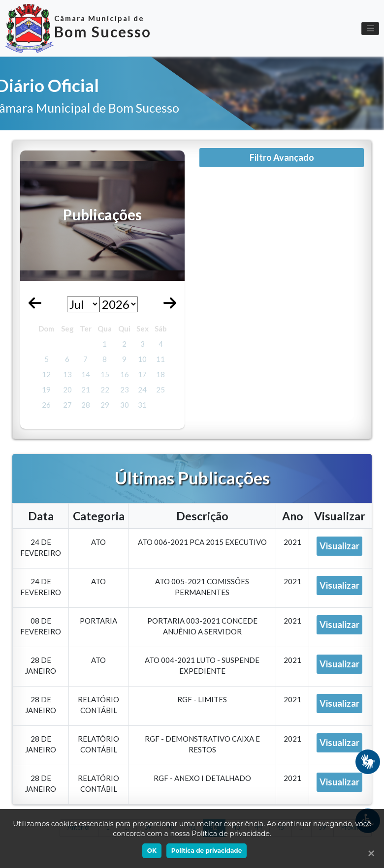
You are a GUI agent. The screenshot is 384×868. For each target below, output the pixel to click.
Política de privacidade (207, 851)
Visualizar (339, 546)
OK (152, 851)
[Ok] (369, 853)
